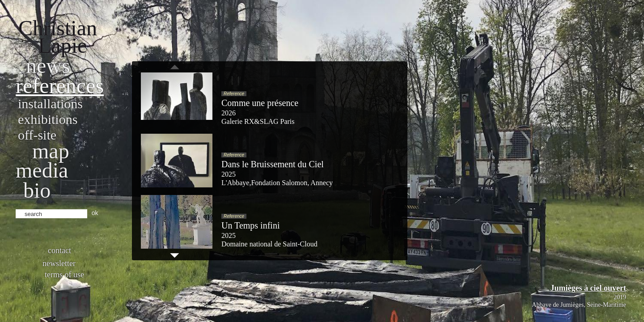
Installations (50, 104)
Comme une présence (260, 103)
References (60, 86)
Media (42, 170)
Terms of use (64, 275)
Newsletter (59, 263)
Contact (59, 250)
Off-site (37, 135)
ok (95, 213)
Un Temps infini (250, 225)
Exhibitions (48, 119)
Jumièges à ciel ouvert (588, 288)
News (48, 66)
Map (51, 151)
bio (37, 190)
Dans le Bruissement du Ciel (273, 164)
